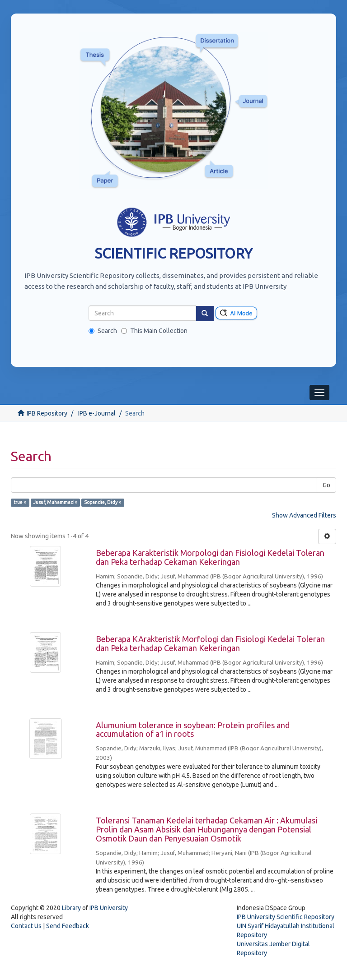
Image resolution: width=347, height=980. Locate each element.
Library (71, 908)
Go (326, 485)
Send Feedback (68, 926)
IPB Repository (47, 413)
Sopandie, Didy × (103, 502)
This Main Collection (154, 331)
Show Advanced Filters (304, 515)
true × (20, 502)
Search (103, 331)
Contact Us (26, 926)
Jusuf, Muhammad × (55, 502)
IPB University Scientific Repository (286, 917)
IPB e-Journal (97, 413)
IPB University (109, 908)
